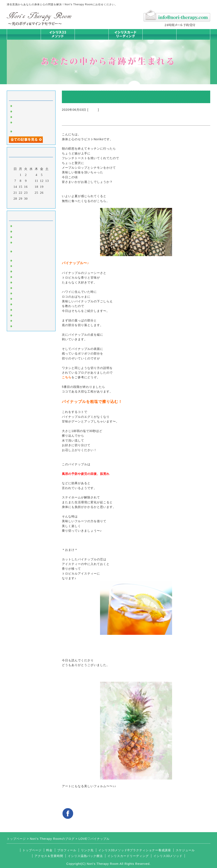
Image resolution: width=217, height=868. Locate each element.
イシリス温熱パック (92, 40)
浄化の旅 (20, 320)
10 (31, 181)
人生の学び (22, 293)
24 (31, 193)
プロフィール (67, 850)
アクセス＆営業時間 (49, 856)
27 (47, 193)
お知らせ (20, 287)
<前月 (22, 204)
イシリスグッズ (25, 315)
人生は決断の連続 (27, 116)
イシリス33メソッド (168, 856)
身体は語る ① (24, 111)
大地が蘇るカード (27, 282)
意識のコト (22, 237)
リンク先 (87, 850)
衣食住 (93, 110)
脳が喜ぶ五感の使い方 (30, 131)
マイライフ (22, 309)
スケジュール (185, 850)
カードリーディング (28, 276)
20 (47, 187)
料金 (159, 34)
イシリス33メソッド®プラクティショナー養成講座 (135, 850)
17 (31, 187)
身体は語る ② (24, 105)
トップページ (24, 34)
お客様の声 (22, 304)
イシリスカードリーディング (128, 856)
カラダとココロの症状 (30, 266)
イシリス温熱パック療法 (32, 260)
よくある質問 (23, 326)
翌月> (40, 204)
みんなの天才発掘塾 (28, 271)
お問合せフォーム (193, 34)
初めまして (22, 226)
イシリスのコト (25, 231)
